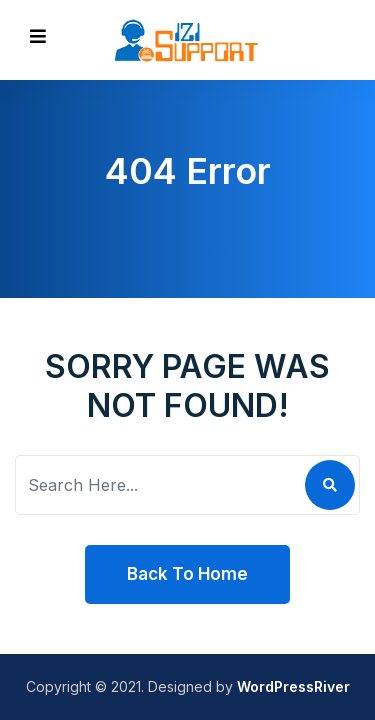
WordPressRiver (293, 686)
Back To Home (187, 574)
